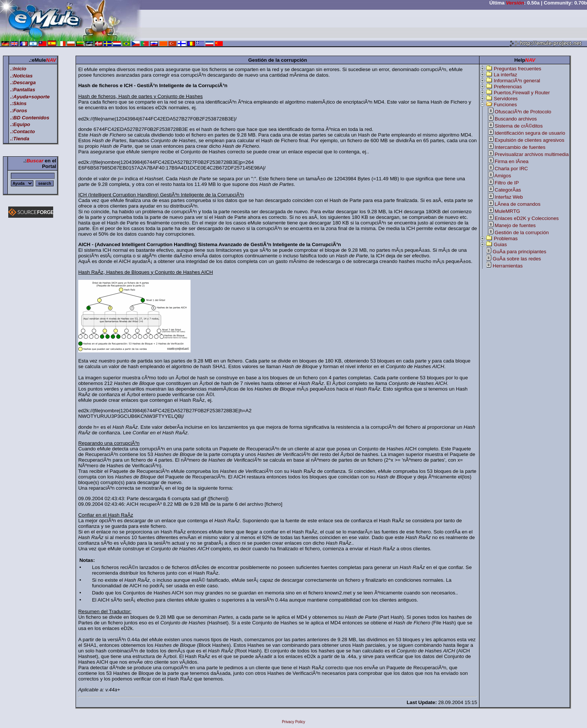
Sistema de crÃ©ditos (518, 126)
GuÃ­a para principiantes (519, 252)
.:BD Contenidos (30, 118)
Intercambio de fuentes (520, 147)
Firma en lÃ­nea (511, 161)
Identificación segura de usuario (530, 133)
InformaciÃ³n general (517, 81)
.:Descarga (23, 82)
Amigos (503, 176)
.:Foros (19, 111)
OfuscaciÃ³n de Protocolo (523, 112)
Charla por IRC (511, 169)
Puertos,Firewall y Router (522, 93)
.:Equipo (20, 124)
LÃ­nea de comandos (517, 204)
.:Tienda (20, 139)
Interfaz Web (509, 197)
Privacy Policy (293, 722)
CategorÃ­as (508, 190)
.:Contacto (22, 131)
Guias (500, 244)
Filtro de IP (507, 183)
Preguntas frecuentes (518, 69)
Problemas (506, 238)
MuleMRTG (507, 211)
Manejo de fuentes (515, 225)
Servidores (506, 99)
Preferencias (508, 87)
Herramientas (508, 266)
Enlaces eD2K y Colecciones (527, 218)
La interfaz (505, 75)
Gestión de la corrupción (521, 233)
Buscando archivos (516, 119)
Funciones (505, 105)
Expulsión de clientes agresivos (529, 140)
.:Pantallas (23, 90)
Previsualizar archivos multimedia (532, 154)
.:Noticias (21, 76)
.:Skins (18, 103)
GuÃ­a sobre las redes (517, 259)
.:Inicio (18, 69)
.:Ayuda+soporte (30, 97)
